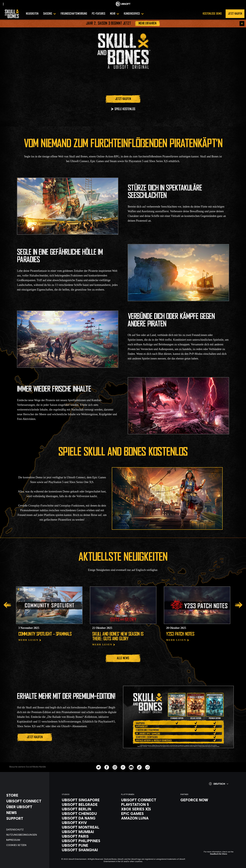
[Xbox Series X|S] (148, 809)
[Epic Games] (148, 813)
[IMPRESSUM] (26, 840)
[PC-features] (99, 14)
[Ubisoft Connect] (148, 800)
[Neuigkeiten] (32, 14)
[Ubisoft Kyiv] (88, 823)
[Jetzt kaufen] (123, 99)
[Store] (26, 795)
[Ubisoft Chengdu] (88, 813)
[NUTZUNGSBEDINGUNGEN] (26, 835)
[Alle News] (123, 658)
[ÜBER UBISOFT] (26, 807)
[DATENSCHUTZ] (26, 829)
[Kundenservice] (134, 14)
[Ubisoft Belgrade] (88, 804)
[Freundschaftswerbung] (74, 14)
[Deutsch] (219, 784)
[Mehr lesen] (30, 640)
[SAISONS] (49, 14)
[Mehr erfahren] (147, 23)
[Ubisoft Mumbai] (88, 832)
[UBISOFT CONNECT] (26, 801)
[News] (26, 813)
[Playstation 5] (148, 804)
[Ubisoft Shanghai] (88, 850)
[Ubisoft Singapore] (88, 800)
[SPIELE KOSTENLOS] (123, 109)
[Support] (26, 818)
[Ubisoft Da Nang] (88, 818)
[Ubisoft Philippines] (88, 841)
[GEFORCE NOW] (207, 800)
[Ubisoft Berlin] (88, 809)
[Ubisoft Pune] (88, 845)
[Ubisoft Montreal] (88, 827)
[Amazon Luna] (148, 818)
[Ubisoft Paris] (88, 836)
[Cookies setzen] (26, 845)
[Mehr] (115, 14)
